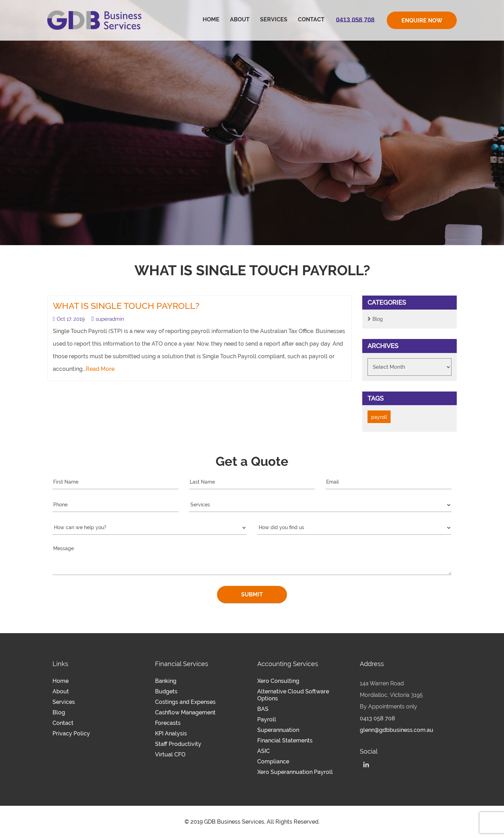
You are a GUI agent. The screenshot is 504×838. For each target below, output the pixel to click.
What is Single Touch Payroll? (126, 306)
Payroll (267, 719)
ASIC (264, 751)
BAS (263, 709)
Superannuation (278, 730)
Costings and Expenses (185, 702)
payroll (379, 417)
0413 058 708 (377, 718)
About (240, 19)
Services (274, 19)
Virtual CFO (170, 754)
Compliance (273, 761)
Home (211, 19)
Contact (311, 19)
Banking (166, 681)
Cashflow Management (185, 712)
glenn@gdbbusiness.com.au (397, 730)
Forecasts (168, 723)
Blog (378, 319)
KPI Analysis (171, 733)
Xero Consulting (278, 681)
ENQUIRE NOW (422, 20)
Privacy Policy (71, 733)
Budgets (166, 691)
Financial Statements (285, 740)
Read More (100, 369)
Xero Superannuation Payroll (295, 772)
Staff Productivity (178, 744)
